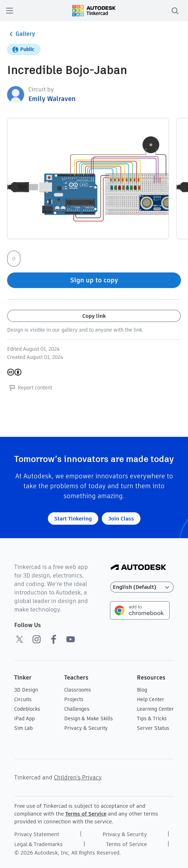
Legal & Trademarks (38, 844)
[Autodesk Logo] (139, 568)
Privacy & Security (86, 728)
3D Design (26, 690)
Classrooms (78, 690)
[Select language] (142, 587)
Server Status (153, 728)
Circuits (23, 699)
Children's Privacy (78, 777)
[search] (175, 11)
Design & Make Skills (89, 718)
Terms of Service (86, 814)
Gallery (21, 34)
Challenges (77, 709)
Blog (142, 690)
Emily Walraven (52, 99)
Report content (30, 388)
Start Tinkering (73, 518)
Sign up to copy (94, 280)
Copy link (94, 316)
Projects (74, 699)
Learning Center (155, 709)
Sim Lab (23, 728)
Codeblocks (27, 709)
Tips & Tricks (152, 718)
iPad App (24, 718)
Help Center (151, 699)
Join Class (121, 518)
